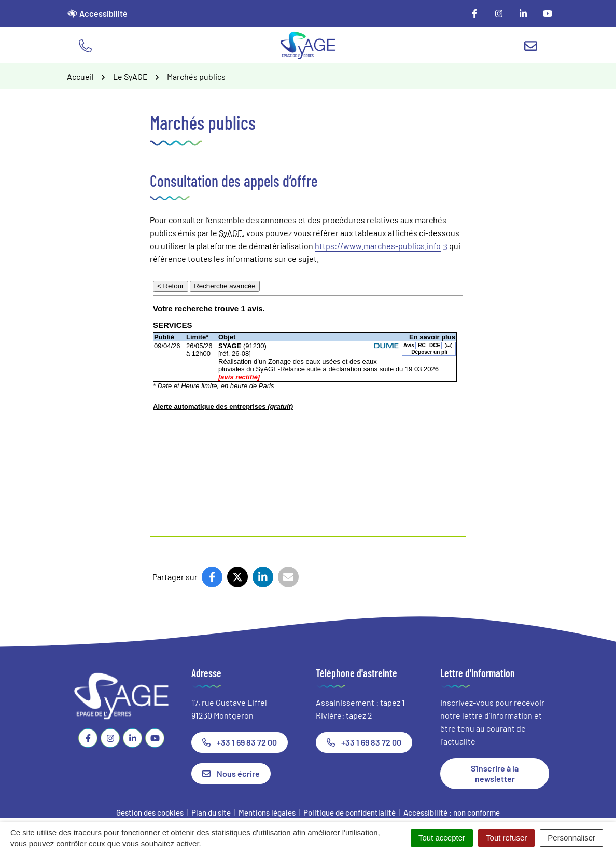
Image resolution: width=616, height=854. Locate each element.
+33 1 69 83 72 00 (240, 742)
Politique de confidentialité (349, 812)
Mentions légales (267, 812)
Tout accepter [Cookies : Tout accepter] (442, 838)
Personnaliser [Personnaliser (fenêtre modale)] (571, 838)
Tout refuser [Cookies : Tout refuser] (506, 838)
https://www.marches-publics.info (381, 246)
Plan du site (211, 812)
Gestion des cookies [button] (150, 812)
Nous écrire (231, 773)
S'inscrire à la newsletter (495, 773)
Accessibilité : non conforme (452, 812)
